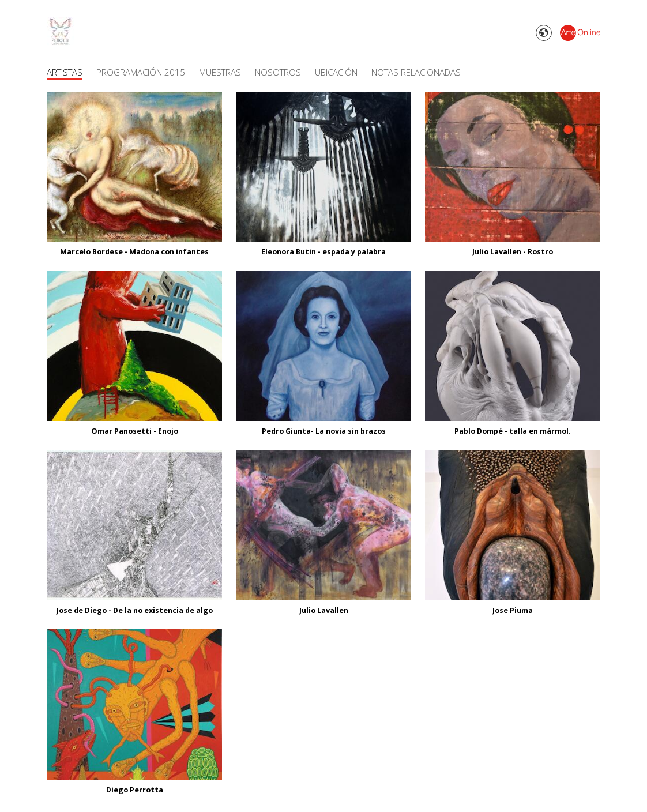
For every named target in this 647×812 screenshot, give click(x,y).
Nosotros (278, 72)
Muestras (220, 72)
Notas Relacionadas (416, 72)
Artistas (65, 72)
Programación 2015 (141, 72)
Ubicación (336, 72)
